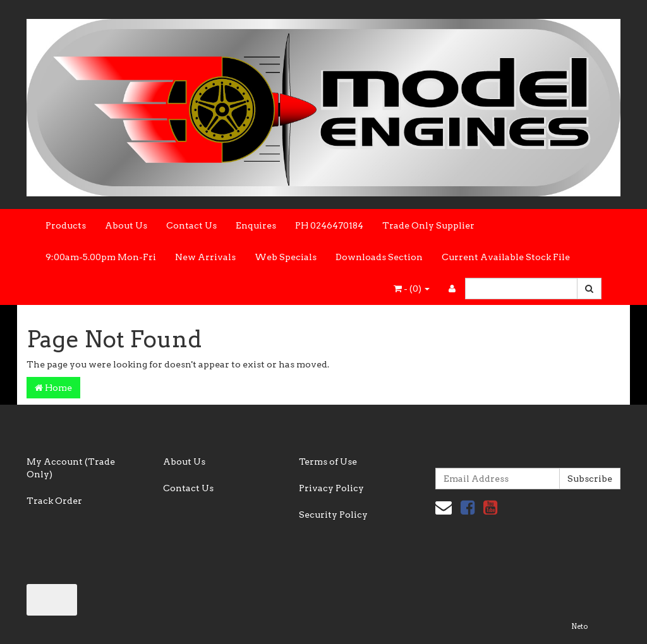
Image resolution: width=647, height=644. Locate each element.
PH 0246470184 (329, 225)
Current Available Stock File (506, 257)
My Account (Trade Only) (71, 468)
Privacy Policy (331, 488)
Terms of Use (328, 462)
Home (53, 388)
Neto (579, 626)
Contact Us (191, 225)
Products (66, 225)
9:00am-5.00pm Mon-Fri (101, 257)
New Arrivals (205, 257)
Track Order (54, 501)
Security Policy (333, 515)
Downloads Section (379, 257)
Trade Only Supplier (428, 225)
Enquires (256, 225)
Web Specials (286, 257)
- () (412, 289)
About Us (126, 225)
